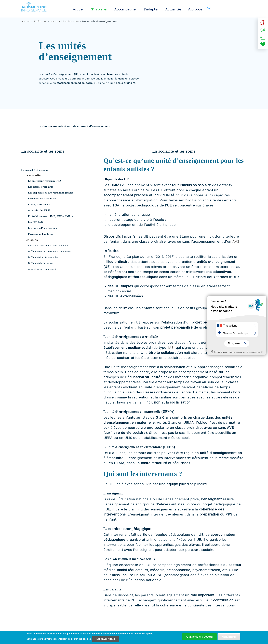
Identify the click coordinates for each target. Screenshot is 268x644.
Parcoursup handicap (40, 234)
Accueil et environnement (42, 269)
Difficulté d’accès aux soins (43, 257)
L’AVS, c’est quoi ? (39, 204)
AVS (236, 241)
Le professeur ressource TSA (45, 181)
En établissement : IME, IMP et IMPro (51, 216)
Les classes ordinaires (41, 187)
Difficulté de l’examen (40, 263)
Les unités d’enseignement (43, 228)
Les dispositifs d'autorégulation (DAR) (50, 193)
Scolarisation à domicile (42, 199)
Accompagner (125, 9)
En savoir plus (106, 640)
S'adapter (151, 9)
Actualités (173, 9)
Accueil (79, 9)
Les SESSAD (35, 222)
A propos (195, 9)
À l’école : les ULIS (39, 210)
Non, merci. (229, 638)
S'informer (99, 9)
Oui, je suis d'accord (199, 638)
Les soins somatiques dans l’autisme (48, 246)
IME (170, 348)
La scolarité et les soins (64, 21)
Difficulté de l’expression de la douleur (49, 251)
